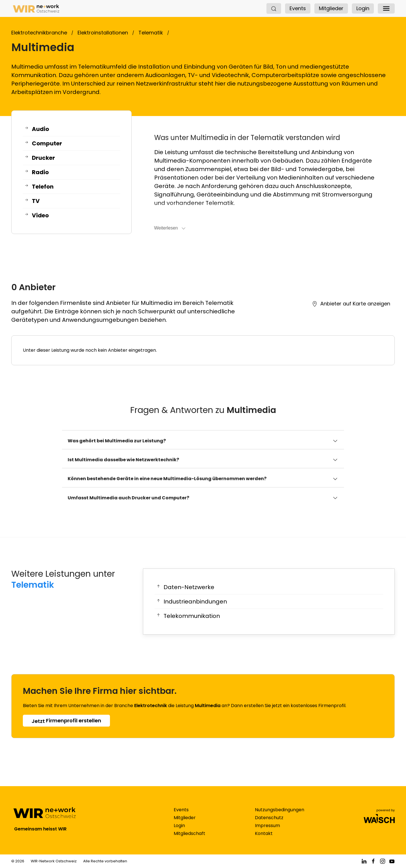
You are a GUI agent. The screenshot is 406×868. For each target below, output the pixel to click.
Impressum (267, 831)
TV (32, 201)
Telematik (33, 585)
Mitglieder (331, 8)
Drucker (40, 158)
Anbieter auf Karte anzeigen (351, 304)
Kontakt (264, 839)
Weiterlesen (170, 228)
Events (298, 8)
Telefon (39, 187)
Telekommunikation (188, 616)
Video (37, 216)
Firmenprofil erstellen (66, 721)
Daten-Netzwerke (185, 587)
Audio (37, 129)
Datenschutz (269, 823)
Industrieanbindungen (191, 602)
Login (363, 8)
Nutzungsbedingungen (280, 815)
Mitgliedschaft (189, 839)
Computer (43, 144)
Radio (37, 172)
